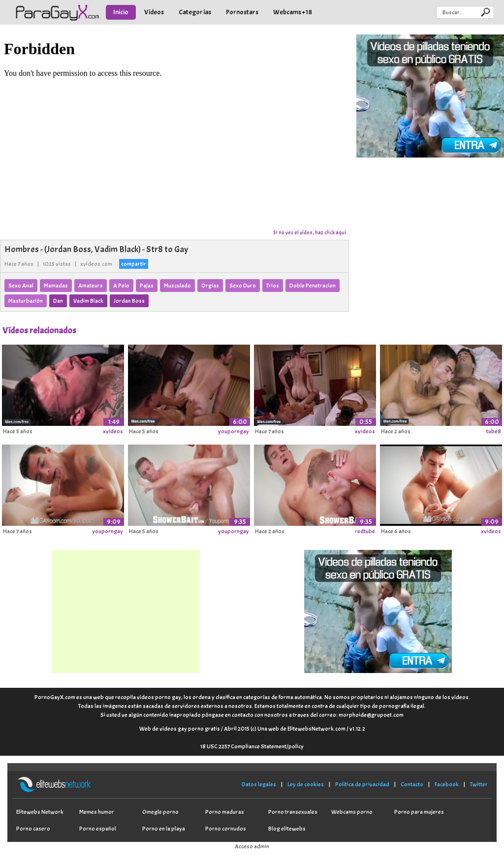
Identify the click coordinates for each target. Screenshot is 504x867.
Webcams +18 (293, 12)
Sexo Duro (243, 286)
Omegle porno (160, 812)
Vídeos (154, 12)
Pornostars (242, 12)
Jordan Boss (129, 301)
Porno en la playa (164, 829)
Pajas (147, 286)
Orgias (210, 286)
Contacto (412, 784)
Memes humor (97, 812)
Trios (273, 286)
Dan (58, 301)
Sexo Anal (21, 286)
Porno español (98, 829)
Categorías (195, 12)
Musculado (177, 286)
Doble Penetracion (313, 286)
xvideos (113, 431)
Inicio (121, 12)
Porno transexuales (293, 812)
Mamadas (56, 286)
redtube (365, 531)
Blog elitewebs (287, 829)
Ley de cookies (306, 784)
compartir (134, 264)
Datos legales (259, 784)
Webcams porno (352, 812)
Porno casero (33, 829)
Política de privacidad (362, 784)
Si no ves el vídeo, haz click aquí (310, 232)
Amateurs (91, 286)
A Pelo (121, 286)
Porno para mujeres (419, 812)
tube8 (494, 431)
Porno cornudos (226, 829)
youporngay (234, 431)
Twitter (479, 784)
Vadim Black (88, 301)
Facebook (447, 784)
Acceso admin (252, 846)
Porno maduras (225, 812)
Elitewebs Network (40, 812)
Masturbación (26, 301)
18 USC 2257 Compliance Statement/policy (252, 746)
